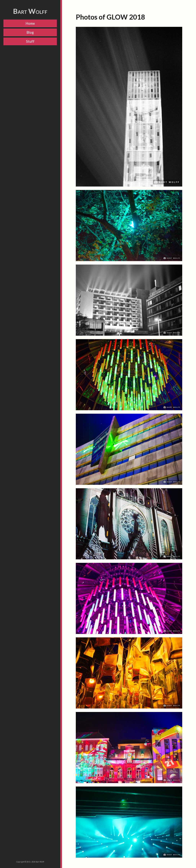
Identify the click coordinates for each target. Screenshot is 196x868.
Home (30, 23)
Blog (30, 32)
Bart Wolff (30, 11)
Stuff (30, 41)
